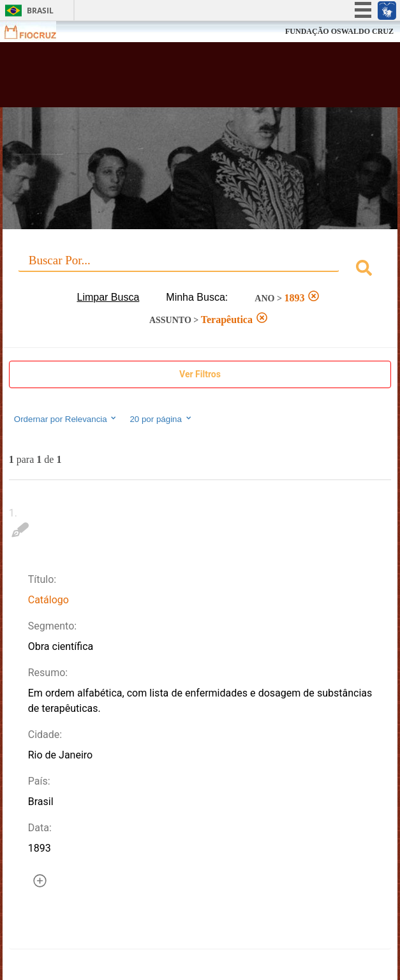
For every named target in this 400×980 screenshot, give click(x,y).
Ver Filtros (200, 374)
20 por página (161, 419)
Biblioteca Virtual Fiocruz (166, 79)
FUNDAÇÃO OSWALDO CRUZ (339, 31)
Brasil (40, 11)
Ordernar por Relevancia (66, 419)
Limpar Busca (108, 297)
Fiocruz (38, 32)
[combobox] (200, 270)
